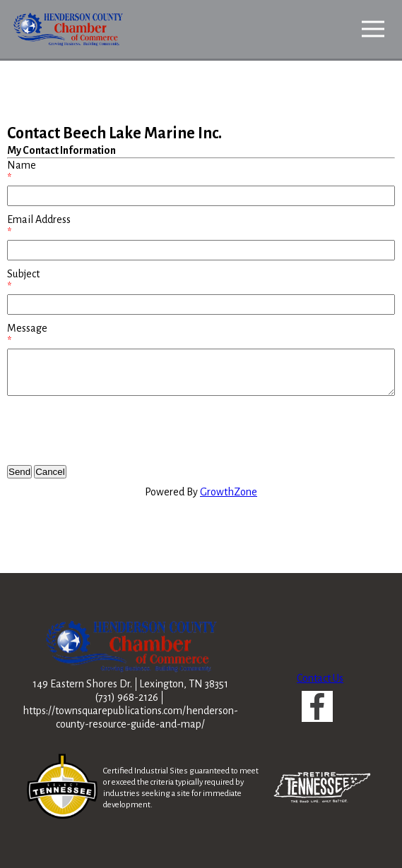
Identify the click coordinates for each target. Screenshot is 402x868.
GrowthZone (229, 492)
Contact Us (320, 678)
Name (22, 165)
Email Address (39, 219)
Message (27, 328)
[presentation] (114, 430)
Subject (23, 274)
